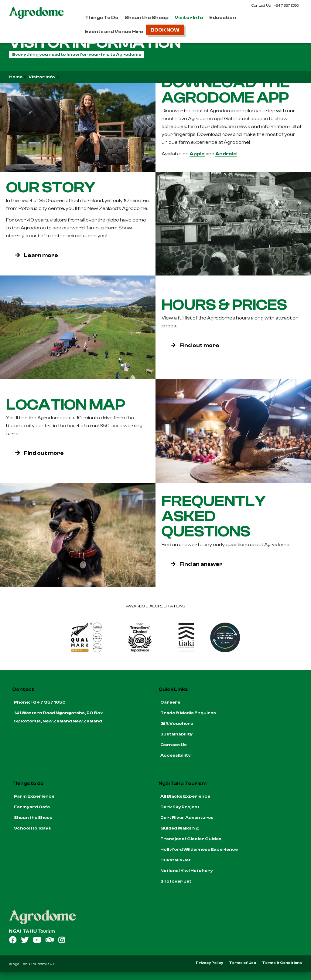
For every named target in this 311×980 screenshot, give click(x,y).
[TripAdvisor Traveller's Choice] (140, 651)
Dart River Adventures (187, 818)
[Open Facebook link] (13, 940)
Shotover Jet (176, 881)
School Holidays (32, 828)
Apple (197, 154)
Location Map (66, 404)
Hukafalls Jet (176, 860)
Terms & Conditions (282, 963)
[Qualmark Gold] (86, 651)
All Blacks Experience (185, 796)
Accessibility (176, 755)
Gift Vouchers (177, 724)
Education (223, 18)
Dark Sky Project (180, 807)
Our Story (51, 187)
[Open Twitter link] (25, 940)
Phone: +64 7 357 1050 (40, 702)
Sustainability (176, 734)
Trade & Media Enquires (188, 713)
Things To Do (102, 18)
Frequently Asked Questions (214, 516)
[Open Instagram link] (62, 940)
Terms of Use (243, 963)
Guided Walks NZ (180, 828)
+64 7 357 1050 (287, 5)
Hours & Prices (224, 305)
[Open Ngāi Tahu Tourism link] (155, 931)
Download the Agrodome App (226, 90)
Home (16, 77)
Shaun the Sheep (147, 18)
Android (226, 154)
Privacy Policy (209, 963)
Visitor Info (189, 18)
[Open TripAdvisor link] (50, 940)
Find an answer (197, 564)
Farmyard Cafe (32, 807)
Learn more (37, 255)
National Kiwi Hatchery (187, 871)
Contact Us (261, 5)
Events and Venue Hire (114, 32)
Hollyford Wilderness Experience (199, 850)
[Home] (155, 917)
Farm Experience (34, 796)
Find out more (195, 345)
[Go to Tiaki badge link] (186, 651)
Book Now (165, 30)
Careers (170, 702)
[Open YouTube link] (37, 940)
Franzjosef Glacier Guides (191, 839)
